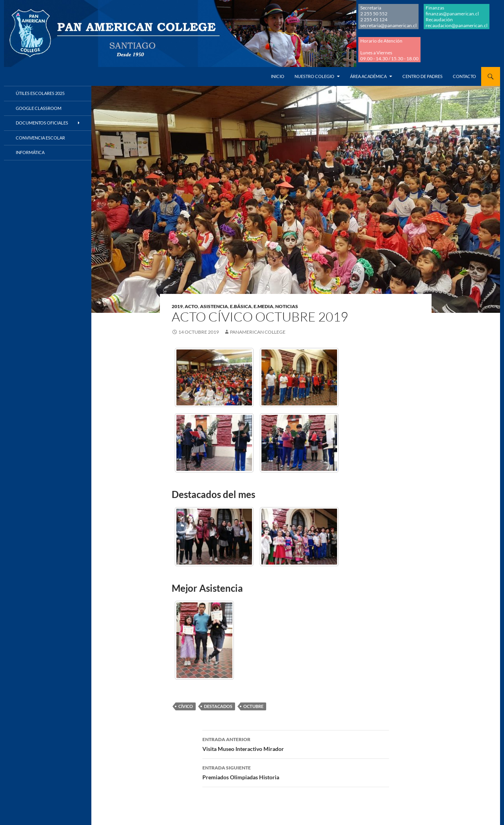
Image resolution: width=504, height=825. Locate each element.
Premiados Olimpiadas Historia (296, 772)
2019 (177, 306)
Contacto (464, 76)
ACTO (191, 306)
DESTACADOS (218, 706)
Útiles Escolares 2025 (40, 93)
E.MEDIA (263, 306)
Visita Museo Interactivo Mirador (296, 743)
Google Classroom (39, 108)
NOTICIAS (287, 306)
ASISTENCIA (214, 306)
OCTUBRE (253, 706)
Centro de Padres (422, 76)
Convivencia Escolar (40, 138)
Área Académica (368, 76)
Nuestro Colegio (314, 76)
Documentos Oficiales (42, 123)
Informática (30, 152)
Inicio (278, 76)
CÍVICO (186, 706)
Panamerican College (258, 332)
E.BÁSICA (241, 306)
